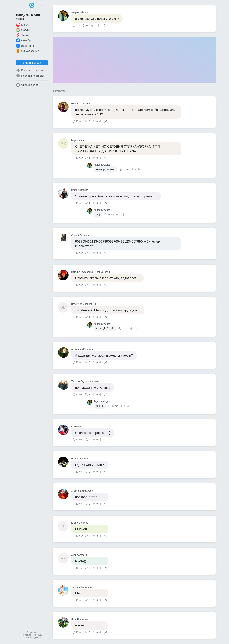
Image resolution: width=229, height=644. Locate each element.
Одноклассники (28, 51)
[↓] (98, 26)
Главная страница (30, 71)
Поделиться (104, 25)
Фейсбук (24, 40)
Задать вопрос (32, 63)
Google (23, 30)
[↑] (93, 26)
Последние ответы (30, 76)
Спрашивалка (27, 85)
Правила (26, 635)
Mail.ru (23, 25)
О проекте (32, 632)
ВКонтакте (25, 46)
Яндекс (23, 35)
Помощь (37, 635)
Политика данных (32, 637)
